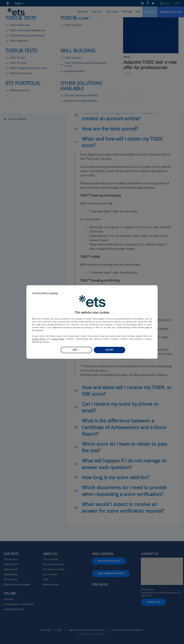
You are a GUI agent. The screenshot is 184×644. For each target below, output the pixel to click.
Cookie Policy (58, 339)
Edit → (76, 350)
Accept (110, 350)
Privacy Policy (39, 339)
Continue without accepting (45, 293)
